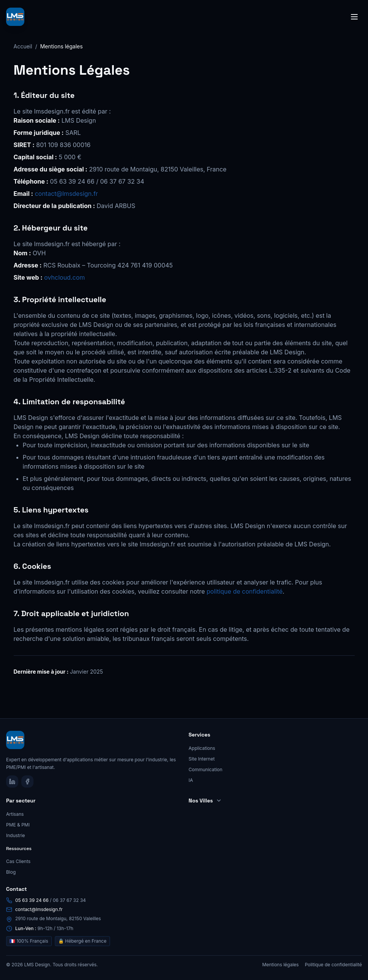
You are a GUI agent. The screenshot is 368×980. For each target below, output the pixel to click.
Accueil (23, 46)
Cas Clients (18, 861)
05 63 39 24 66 (32, 900)
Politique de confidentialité (333, 965)
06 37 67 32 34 (69, 900)
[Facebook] (27, 781)
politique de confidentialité (245, 591)
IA (191, 780)
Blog (11, 872)
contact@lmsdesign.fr (66, 194)
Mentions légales (280, 965)
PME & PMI (18, 825)
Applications (202, 748)
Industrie (16, 835)
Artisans (15, 814)
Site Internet (202, 759)
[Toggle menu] (354, 17)
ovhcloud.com (65, 277)
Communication (206, 769)
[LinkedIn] (12, 781)
